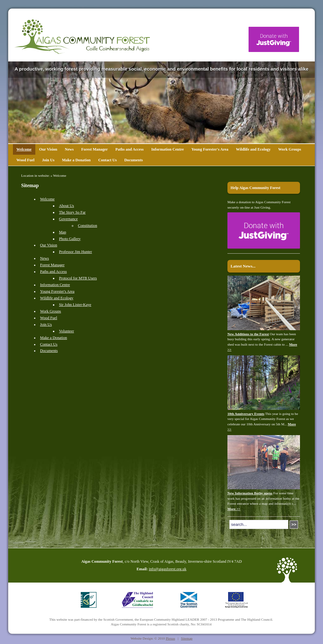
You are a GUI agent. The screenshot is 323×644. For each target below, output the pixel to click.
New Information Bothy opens (250, 493)
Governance (68, 219)
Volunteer (67, 331)
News (69, 149)
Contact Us (107, 160)
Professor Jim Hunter (76, 252)
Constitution (88, 226)
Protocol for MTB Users (78, 278)
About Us (67, 206)
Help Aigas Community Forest (255, 188)
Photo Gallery (70, 239)
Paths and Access (130, 149)
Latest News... (243, 266)
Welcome (24, 149)
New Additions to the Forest (248, 334)
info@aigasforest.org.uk (168, 569)
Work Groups (290, 149)
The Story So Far (72, 212)
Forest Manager (95, 149)
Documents (134, 160)
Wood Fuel (25, 160)
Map (63, 232)
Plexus (170, 638)
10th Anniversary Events (246, 414)
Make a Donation (76, 160)
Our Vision (48, 149)
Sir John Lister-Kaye (75, 305)
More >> (234, 509)
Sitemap (187, 638)
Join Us (48, 160)
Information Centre (167, 149)
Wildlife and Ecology (253, 149)
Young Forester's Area (210, 149)
